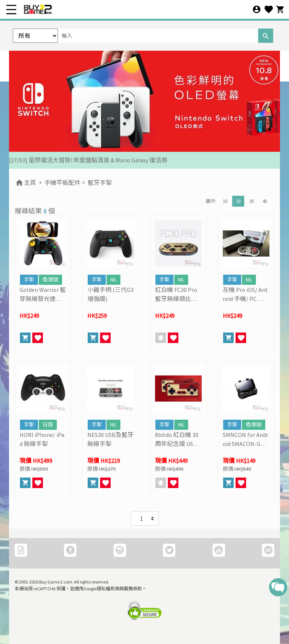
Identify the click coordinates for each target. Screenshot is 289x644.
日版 (48, 425)
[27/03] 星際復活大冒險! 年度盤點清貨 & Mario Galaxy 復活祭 (88, 160)
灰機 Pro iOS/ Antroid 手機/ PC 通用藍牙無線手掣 (245, 295)
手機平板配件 (62, 183)
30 (251, 201)
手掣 (29, 280)
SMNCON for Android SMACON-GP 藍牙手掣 (246, 440)
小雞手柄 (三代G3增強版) (110, 294)
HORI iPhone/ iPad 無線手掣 (42, 439)
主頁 (25, 183)
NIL (113, 280)
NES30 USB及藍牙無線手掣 (110, 439)
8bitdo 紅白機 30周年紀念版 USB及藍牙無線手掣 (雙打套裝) (177, 440)
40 (265, 201)
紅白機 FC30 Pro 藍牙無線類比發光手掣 (176, 295)
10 (225, 201)
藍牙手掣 (100, 183)
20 (238, 201)
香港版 (50, 280)
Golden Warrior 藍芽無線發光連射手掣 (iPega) (43, 295)
